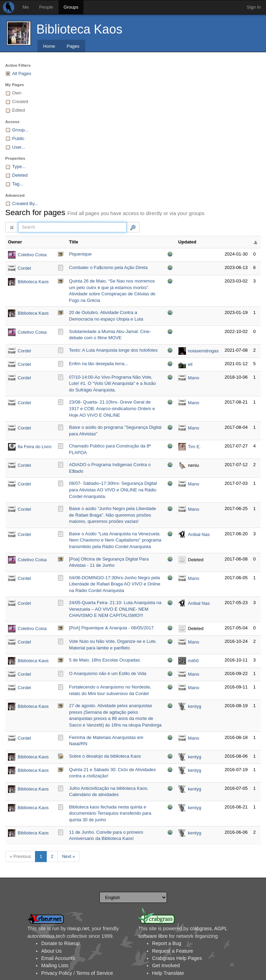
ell (190, 364)
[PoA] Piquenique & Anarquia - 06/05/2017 (111, 628)
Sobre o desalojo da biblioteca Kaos (105, 756)
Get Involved (166, 965)
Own (17, 93)
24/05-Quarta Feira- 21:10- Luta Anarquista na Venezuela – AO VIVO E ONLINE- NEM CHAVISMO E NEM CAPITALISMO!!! (115, 609)
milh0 (193, 661)
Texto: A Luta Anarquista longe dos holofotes (113, 350)
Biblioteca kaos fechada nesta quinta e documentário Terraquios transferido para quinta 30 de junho (110, 813)
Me (26, 7)
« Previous (20, 856)
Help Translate (168, 973)
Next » (69, 856)
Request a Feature (172, 951)
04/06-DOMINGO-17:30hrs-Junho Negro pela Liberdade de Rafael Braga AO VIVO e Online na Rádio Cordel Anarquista (115, 584)
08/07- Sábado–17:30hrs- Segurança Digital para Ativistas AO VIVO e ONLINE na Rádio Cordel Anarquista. (113, 490)
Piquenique (80, 254)
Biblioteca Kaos (79, 29)
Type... (19, 167)
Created (20, 101)
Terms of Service (95, 973)
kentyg (195, 706)
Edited (19, 110)
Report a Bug (167, 943)
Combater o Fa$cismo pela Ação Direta (108, 267)
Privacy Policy (57, 973)
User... (19, 147)
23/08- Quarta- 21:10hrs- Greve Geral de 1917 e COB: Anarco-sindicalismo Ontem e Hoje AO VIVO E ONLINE (112, 408)
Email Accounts (58, 958)
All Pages (22, 73)
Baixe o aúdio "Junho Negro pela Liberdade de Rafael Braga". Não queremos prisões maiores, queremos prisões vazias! (112, 515)
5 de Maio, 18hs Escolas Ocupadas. (105, 660)
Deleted (20, 175)
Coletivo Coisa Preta (32, 255)
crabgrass (201, 928)
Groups (71, 7)
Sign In (254, 7)
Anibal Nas (199, 534)
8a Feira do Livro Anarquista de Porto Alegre (35, 447)
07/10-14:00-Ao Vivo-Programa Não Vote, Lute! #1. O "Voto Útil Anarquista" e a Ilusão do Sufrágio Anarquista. (112, 383)
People (46, 7)
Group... (20, 130)
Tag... (18, 184)
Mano (194, 378)
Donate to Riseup (60, 943)
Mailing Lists (55, 965)
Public (18, 138)
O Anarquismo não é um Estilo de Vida (108, 673)
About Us (51, 951)
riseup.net (78, 928)
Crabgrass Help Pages (177, 958)
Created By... (25, 204)
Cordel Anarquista (28, 269)
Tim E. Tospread (197, 447)
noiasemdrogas (203, 351)
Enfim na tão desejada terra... (99, 364)
